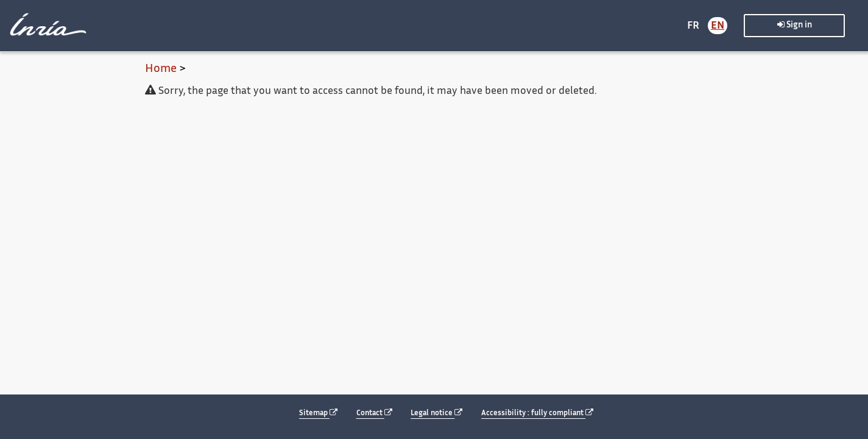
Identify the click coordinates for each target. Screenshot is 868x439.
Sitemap (318, 413)
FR (693, 26)
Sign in (795, 25)
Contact (374, 413)
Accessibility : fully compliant (537, 413)
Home (161, 69)
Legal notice (436, 413)
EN (718, 26)
